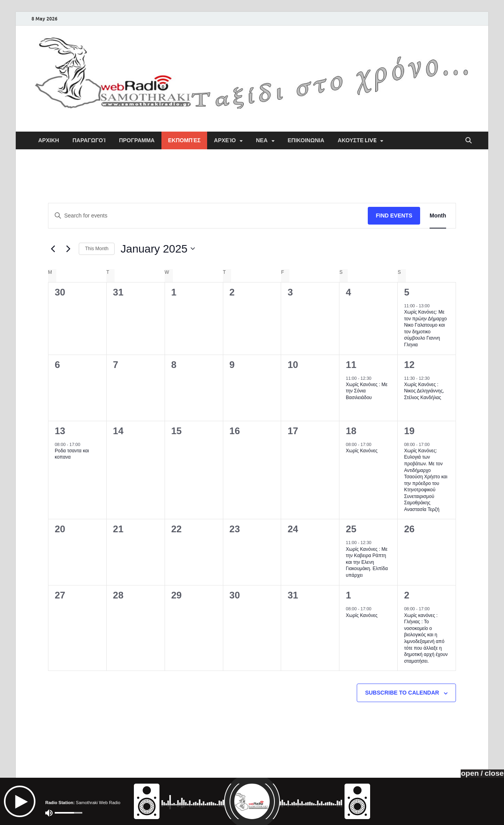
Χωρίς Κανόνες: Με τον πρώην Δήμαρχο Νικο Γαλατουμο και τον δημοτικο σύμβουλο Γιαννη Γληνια (425, 328)
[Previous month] (53, 249)
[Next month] (68, 249)
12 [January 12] (409, 365)
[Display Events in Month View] (438, 216)
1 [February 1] (348, 595)
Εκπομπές (184, 140)
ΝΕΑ (262, 140)
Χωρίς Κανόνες (362, 451)
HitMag (462, 813)
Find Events (394, 216)
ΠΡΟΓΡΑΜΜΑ (137, 140)
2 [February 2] (407, 595)
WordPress (428, 813)
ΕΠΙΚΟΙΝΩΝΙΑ (306, 140)
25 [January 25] (351, 529)
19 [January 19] (409, 431)
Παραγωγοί (89, 140)
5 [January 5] (407, 292)
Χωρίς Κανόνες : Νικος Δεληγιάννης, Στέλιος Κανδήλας (424, 391)
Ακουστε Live (357, 140)
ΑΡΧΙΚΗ (49, 140)
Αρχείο (225, 140)
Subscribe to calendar (402, 693)
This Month (97, 249)
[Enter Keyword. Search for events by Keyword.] (208, 216)
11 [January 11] (351, 365)
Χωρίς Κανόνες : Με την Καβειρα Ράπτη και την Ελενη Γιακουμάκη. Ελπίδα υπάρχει (367, 562)
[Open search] (469, 141)
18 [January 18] (351, 431)
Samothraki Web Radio (105, 813)
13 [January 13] (60, 431)
